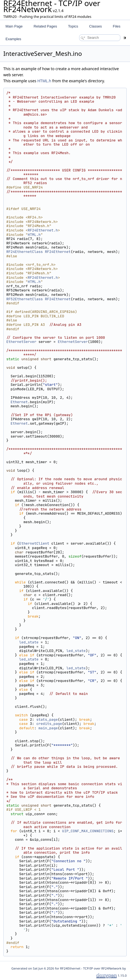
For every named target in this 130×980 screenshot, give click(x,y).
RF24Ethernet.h (43, 230)
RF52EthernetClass (25, 299)
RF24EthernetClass (25, 252)
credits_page (49, 724)
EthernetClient (34, 543)
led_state (29, 642)
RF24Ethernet (58, 252)
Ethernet (19, 402)
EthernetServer (21, 342)
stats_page (47, 720)
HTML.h (44, 81)
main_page (48, 728)
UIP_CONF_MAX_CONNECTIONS (88, 831)
